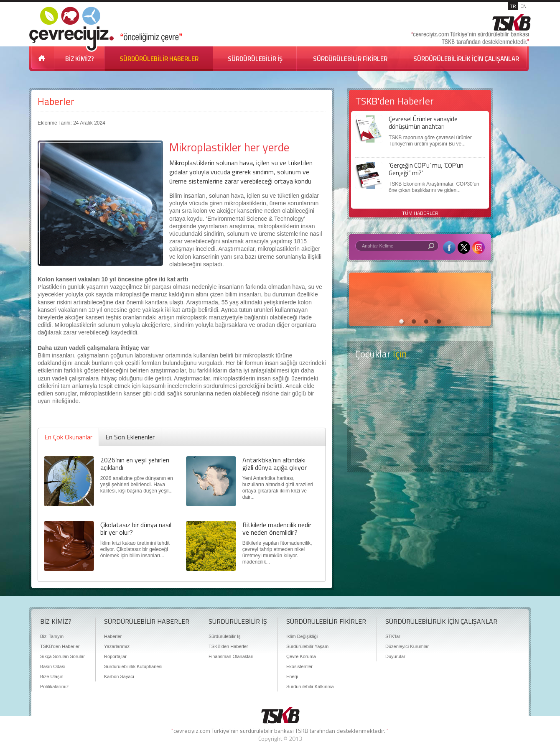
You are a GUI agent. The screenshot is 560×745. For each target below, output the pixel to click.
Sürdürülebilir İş (224, 636)
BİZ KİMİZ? (80, 59)
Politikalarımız (54, 686)
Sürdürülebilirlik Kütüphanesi (133, 666)
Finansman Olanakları (231, 656)
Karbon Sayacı (119, 676)
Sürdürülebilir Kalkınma (310, 686)
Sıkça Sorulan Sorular (62, 656)
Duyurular (395, 656)
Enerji (292, 676)
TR (513, 6)
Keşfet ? (420, 384)
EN (523, 6)
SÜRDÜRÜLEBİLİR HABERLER (159, 59)
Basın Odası (53, 666)
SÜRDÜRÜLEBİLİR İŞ (255, 59)
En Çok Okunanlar (68, 437)
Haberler (56, 101)
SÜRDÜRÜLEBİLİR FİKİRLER (350, 59)
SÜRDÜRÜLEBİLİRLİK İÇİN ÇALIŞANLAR (466, 59)
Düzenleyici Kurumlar (407, 646)
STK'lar (393, 636)
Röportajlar (115, 656)
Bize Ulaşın (52, 676)
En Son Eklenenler (130, 437)
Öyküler (420, 418)
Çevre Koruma (301, 656)
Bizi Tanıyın (52, 636)
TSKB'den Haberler (60, 646)
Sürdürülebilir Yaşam (307, 646)
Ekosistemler (299, 666)
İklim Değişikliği (302, 636)
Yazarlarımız (117, 646)
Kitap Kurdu (420, 450)
